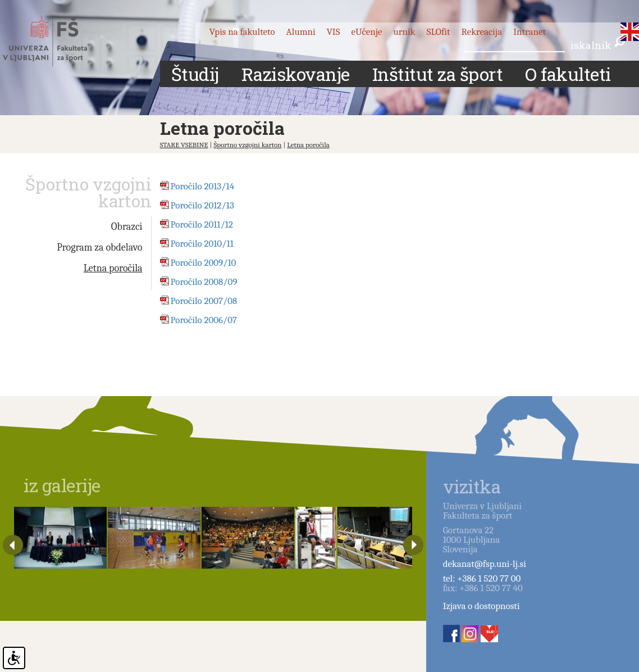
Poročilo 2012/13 (202, 205)
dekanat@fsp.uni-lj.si (485, 564)
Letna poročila (308, 145)
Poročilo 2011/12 (202, 224)
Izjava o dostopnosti (481, 606)
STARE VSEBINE (184, 145)
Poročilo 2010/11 (202, 244)
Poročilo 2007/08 (204, 301)
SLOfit (439, 32)
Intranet (530, 32)
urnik (405, 32)
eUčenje (366, 32)
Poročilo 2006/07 (204, 320)
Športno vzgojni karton (247, 145)
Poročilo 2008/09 (204, 282)
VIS (334, 32)
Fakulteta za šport (58, 41)
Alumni (301, 32)
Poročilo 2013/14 (203, 186)
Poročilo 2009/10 (204, 263)
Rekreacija (482, 32)
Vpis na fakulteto (242, 32)
